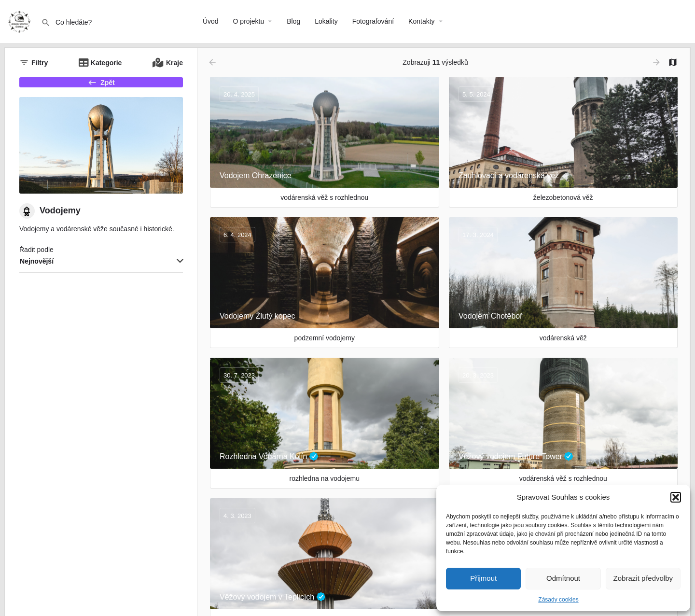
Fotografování (373, 21)
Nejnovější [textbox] (37, 270)
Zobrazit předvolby (643, 578)
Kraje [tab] (174, 63)
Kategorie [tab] (106, 63)
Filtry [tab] (40, 63)
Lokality (326, 21)
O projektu (249, 21)
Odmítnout (563, 578)
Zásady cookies (558, 600)
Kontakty (421, 21)
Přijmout (483, 578)
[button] (676, 497)
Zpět (101, 87)
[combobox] (101, 271)
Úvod (211, 21)
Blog (293, 21)
